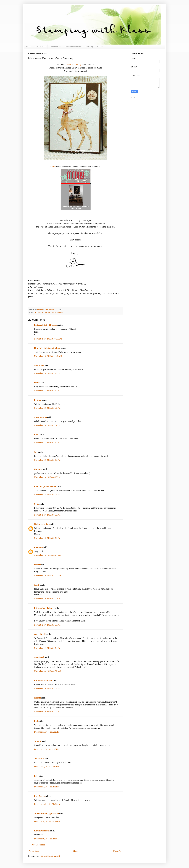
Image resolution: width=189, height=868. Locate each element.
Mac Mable (39, 365)
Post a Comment (38, 845)
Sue (36, 452)
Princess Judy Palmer (44, 608)
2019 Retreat (40, 47)
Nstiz (36, 504)
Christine (38, 469)
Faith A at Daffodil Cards (45, 325)
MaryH (37, 698)
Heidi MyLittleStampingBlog (47, 348)
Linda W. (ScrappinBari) (45, 487)
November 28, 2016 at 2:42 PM (47, 443)
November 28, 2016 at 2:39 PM (47, 425)
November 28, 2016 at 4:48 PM (47, 495)
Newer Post (34, 851)
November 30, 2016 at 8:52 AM (47, 671)
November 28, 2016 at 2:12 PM (47, 373)
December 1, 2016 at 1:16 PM (47, 749)
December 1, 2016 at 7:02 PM (47, 787)
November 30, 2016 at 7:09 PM (47, 712)
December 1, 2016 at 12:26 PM (47, 732)
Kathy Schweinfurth (43, 681)
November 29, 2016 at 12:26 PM (48, 599)
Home (29, 47)
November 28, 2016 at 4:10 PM (47, 477)
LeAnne (38, 400)
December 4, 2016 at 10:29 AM (47, 804)
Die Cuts (47, 312)
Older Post (118, 851)
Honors (100, 47)
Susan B (38, 741)
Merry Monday (74, 64)
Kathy (53, 167)
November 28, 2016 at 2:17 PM (47, 391)
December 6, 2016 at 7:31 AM (47, 839)
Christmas (39, 312)
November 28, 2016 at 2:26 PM (47, 408)
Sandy (37, 585)
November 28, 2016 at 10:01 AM (48, 339)
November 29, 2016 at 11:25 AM (48, 575)
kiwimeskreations (42, 524)
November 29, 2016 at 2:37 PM (47, 625)
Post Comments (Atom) (50, 856)
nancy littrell (40, 634)
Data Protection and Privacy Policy (79, 47)
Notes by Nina (40, 417)
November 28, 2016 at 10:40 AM (48, 356)
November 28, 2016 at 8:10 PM (47, 538)
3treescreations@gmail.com (46, 813)
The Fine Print (55, 47)
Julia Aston (39, 759)
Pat (36, 776)
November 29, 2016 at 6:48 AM (47, 555)
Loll (36, 721)
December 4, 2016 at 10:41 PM (47, 821)
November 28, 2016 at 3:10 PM (47, 460)
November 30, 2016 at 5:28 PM (47, 688)
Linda (37, 435)
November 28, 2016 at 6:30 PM (47, 515)
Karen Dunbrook (42, 831)
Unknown (39, 547)
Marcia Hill (39, 657)
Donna (37, 383)
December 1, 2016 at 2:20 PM (47, 767)
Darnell (38, 565)
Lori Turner (40, 796)
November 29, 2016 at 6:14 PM (47, 648)
